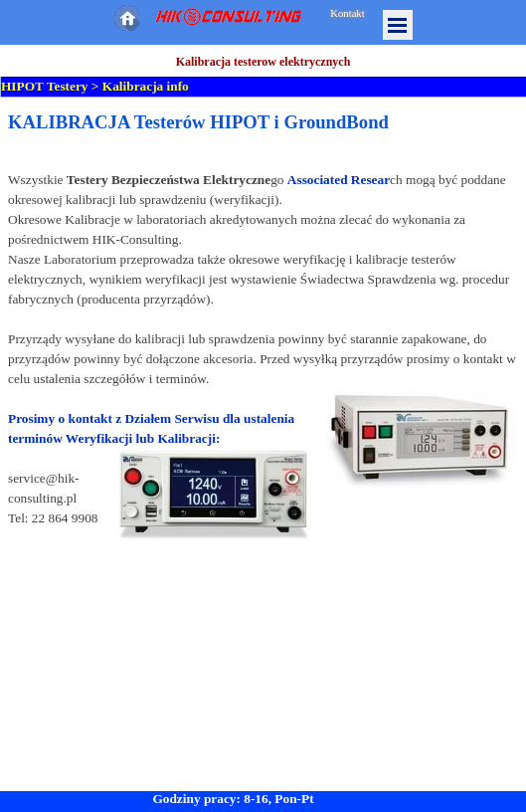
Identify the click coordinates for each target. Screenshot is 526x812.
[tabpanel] (263, 348)
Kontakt (347, 13)
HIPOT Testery (45, 86)
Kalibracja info (146, 86)
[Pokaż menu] (398, 25)
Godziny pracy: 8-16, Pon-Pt (233, 799)
